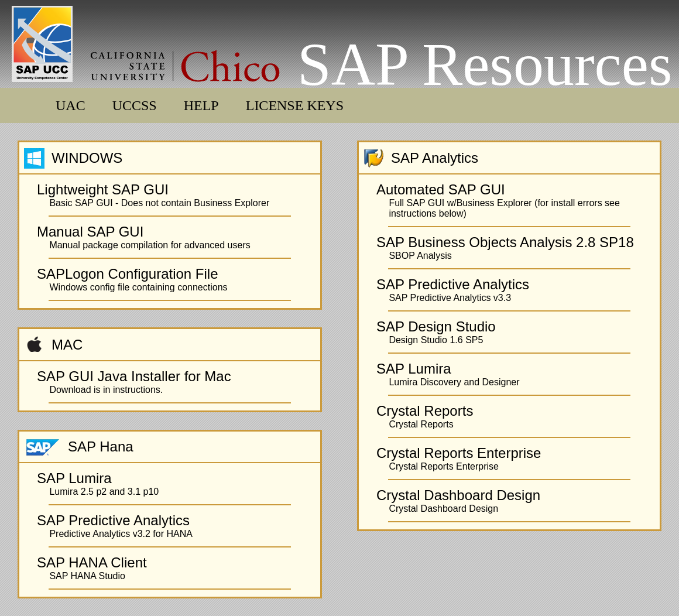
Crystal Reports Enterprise (459, 453)
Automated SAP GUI (441, 189)
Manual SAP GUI (90, 232)
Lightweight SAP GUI (103, 189)
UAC (71, 105)
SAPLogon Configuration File (128, 274)
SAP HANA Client (92, 562)
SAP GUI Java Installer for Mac (134, 376)
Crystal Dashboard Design (458, 495)
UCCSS (135, 105)
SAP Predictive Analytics (113, 520)
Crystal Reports (425, 411)
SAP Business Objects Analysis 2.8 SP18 (505, 242)
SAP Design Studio (436, 326)
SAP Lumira (74, 478)
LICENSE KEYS (295, 105)
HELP (201, 105)
